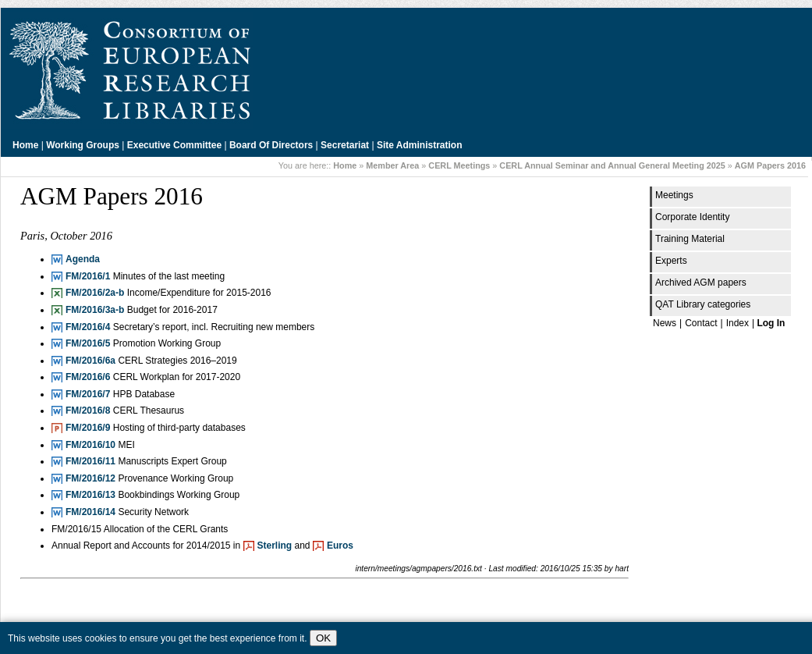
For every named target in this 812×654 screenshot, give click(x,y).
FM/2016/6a (90, 361)
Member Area (392, 165)
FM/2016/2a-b (95, 293)
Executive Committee (174, 145)
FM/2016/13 (90, 495)
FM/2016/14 (90, 512)
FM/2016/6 (88, 377)
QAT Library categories (703, 304)
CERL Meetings (459, 165)
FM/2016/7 (88, 394)
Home (25, 145)
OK (323, 638)
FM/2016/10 (90, 445)
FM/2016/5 (88, 343)
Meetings (674, 195)
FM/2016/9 (88, 428)
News (665, 323)
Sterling (275, 546)
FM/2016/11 (90, 461)
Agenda (83, 259)
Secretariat (345, 145)
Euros (340, 546)
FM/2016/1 (88, 276)
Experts (671, 261)
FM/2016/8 (88, 411)
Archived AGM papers (701, 283)
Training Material (690, 239)
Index (738, 323)
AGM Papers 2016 (770, 165)
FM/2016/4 (88, 327)
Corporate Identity (692, 217)
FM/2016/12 (90, 478)
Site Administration (420, 145)
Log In (771, 323)
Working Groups (83, 145)
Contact (701, 323)
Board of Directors (271, 145)
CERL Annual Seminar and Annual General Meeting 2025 (612, 165)
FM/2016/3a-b (95, 310)
